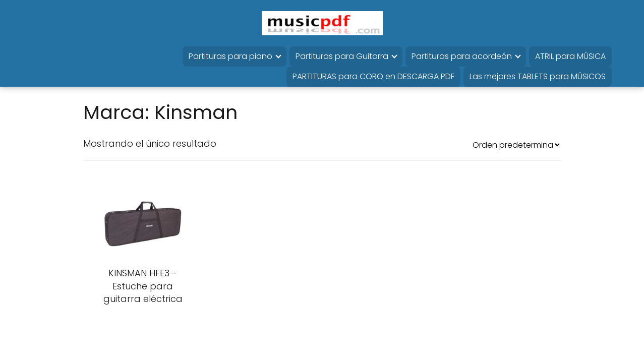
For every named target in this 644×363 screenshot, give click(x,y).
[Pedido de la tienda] (516, 145)
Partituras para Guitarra (342, 56)
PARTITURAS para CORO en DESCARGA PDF (373, 76)
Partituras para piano (230, 56)
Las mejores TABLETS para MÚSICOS (538, 76)
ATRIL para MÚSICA (570, 56)
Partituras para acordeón (462, 56)
